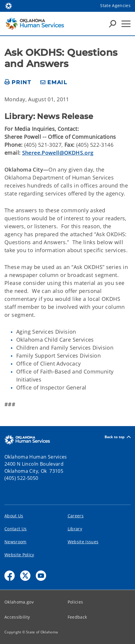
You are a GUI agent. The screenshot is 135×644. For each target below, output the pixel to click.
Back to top (118, 437)
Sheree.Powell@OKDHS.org (58, 153)
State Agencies (115, 5)
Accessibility (17, 617)
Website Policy (19, 555)
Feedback (77, 617)
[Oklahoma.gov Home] (9, 5)
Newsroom (16, 542)
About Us (14, 516)
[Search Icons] (113, 24)
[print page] (18, 83)
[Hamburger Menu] (126, 24)
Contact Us (16, 529)
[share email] (54, 83)
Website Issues (83, 542)
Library (75, 529)
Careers (76, 516)
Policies (75, 602)
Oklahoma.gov (19, 602)
